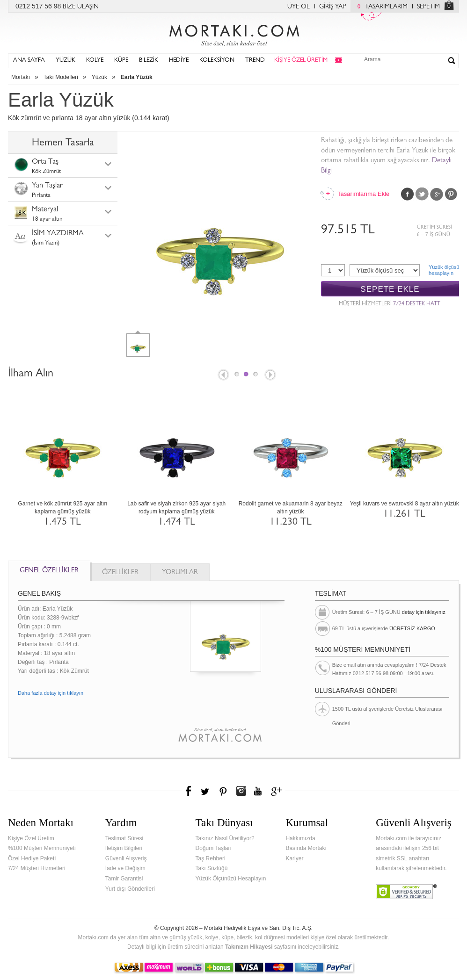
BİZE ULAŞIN (81, 7)
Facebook (408, 194)
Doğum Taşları (214, 848)
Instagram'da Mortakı (241, 791)
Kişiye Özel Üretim (31, 838)
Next (271, 375)
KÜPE (121, 61)
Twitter (422, 194)
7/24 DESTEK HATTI (417, 304)
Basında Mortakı (306, 848)
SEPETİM (428, 7)
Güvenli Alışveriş (126, 858)
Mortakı (21, 77)
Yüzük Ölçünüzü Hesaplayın (231, 879)
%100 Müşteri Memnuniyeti (42, 848)
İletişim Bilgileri (124, 848)
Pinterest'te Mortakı (223, 791)
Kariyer (294, 858)
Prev (223, 375)
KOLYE (95, 61)
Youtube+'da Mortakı (258, 791)
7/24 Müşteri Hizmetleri (37, 868)
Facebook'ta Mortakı (189, 791)
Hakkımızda (300, 838)
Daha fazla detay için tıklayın (51, 693)
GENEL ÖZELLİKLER (49, 571)
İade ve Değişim (125, 868)
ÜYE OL (299, 7)
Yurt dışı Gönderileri (130, 889)
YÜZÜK (66, 61)
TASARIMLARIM (380, 7)
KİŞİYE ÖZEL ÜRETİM (301, 61)
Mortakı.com (233, 33)
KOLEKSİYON (217, 61)
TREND (255, 61)
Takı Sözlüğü (212, 868)
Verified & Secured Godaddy (406, 892)
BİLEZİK (149, 61)
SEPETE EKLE (390, 289)
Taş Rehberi (211, 858)
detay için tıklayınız (424, 612)
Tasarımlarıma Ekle (363, 194)
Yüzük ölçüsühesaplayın (444, 270)
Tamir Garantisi (124, 879)
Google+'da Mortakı (278, 791)
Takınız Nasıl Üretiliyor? (225, 838)
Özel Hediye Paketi (32, 858)
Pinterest (451, 194)
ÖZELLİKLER (120, 573)
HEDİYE (179, 61)
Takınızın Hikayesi (249, 947)
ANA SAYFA (29, 61)
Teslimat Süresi (124, 838)
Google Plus (437, 194)
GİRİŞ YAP (332, 7)
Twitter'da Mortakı (206, 791)
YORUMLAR (180, 573)
